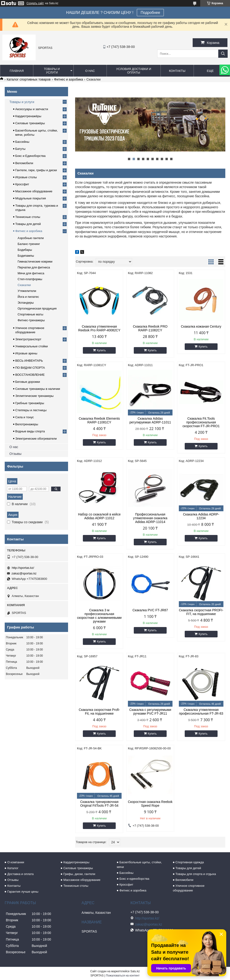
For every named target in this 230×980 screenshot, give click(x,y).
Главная (17, 71)
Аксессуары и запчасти (32, 109)
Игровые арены (26, 353)
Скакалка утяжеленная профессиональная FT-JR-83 (201, 712)
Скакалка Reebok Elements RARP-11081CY (99, 420)
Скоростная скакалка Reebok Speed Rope (150, 804)
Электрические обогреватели (36, 439)
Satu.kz (135, 971)
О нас (90, 71)
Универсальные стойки (32, 346)
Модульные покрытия (31, 198)
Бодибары (25, 250)
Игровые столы (26, 177)
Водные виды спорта (30, 431)
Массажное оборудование (34, 191)
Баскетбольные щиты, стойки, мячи (139, 865)
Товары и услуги (52, 71)
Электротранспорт (28, 339)
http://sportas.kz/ (23, 568)
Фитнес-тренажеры (31, 320)
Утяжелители (27, 291)
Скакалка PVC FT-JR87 (150, 610)
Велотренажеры (27, 424)
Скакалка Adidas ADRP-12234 (201, 516)
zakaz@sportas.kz (24, 573)
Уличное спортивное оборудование (189, 888)
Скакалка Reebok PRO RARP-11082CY (150, 328)
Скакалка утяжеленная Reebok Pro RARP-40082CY (99, 328)
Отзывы (15, 454)
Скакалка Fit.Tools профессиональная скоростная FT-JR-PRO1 (201, 422)
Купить (101, 350)
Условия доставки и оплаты (134, 71)
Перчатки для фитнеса (34, 267)
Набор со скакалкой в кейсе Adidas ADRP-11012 (99, 516)
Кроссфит (22, 184)
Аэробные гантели (31, 238)
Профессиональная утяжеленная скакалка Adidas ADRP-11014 (150, 518)
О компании (16, 862)
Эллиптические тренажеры (34, 396)
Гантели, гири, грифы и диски (36, 170)
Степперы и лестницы (31, 410)
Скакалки (24, 285)
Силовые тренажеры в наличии (38, 389)
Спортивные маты (30, 314)
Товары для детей (28, 224)
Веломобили (24, 163)
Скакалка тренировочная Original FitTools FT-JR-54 (99, 804)
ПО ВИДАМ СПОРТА (30, 368)
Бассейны (22, 142)
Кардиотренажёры (28, 116)
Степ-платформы (30, 279)
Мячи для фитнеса (31, 273)
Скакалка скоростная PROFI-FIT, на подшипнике (201, 612)
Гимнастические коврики (35, 261)
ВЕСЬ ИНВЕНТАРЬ (29, 361)
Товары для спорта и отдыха (196, 874)
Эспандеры (26, 303)
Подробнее (150, 13)
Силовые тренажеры (78, 868)
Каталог (13, 868)
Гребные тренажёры (30, 403)
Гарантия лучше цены (23, 892)
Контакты (177, 71)
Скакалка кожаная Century (201, 326)
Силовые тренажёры (30, 123)
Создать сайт (35, 3)
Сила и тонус (25, 417)
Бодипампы (26, 256)
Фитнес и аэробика (69, 79)
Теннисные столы (28, 217)
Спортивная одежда (190, 862)
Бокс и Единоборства (30, 156)
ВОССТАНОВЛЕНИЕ (30, 375)
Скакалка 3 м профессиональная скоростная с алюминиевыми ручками (99, 616)
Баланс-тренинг (29, 244)
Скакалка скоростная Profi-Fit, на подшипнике (99, 712)
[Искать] (223, 54)
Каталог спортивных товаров (29, 79)
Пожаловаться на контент (123, 976)
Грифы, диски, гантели (79, 874)
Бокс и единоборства (134, 879)
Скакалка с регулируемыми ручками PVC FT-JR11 (150, 712)
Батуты (20, 149)
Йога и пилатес (28, 297)
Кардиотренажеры (76, 862)
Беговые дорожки (28, 382)
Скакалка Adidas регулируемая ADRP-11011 (150, 420)
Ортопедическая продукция (37, 308)
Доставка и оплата (20, 874)
